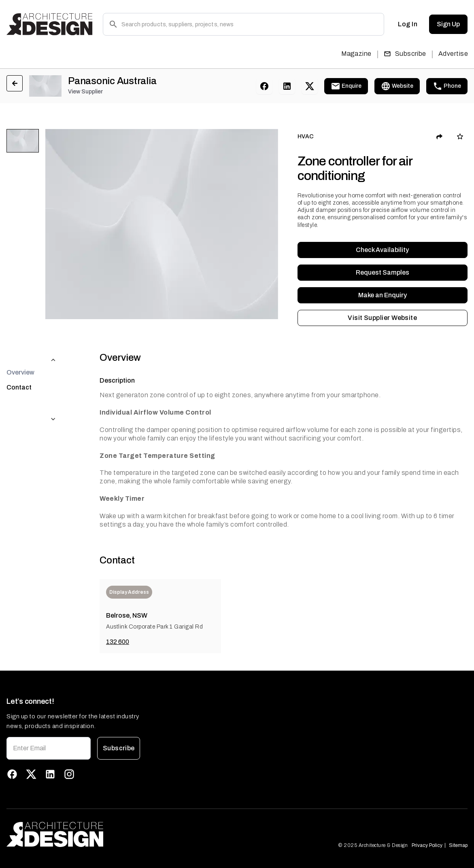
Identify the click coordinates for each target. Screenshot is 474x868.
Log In (408, 24)
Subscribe (405, 54)
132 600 (118, 642)
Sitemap (458, 845)
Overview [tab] (20, 356)
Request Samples (383, 273)
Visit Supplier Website (383, 318)
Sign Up (448, 24)
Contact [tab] (19, 371)
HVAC (306, 137)
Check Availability (383, 250)
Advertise (453, 54)
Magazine (356, 54)
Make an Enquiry (383, 295)
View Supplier (85, 92)
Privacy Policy (427, 845)
